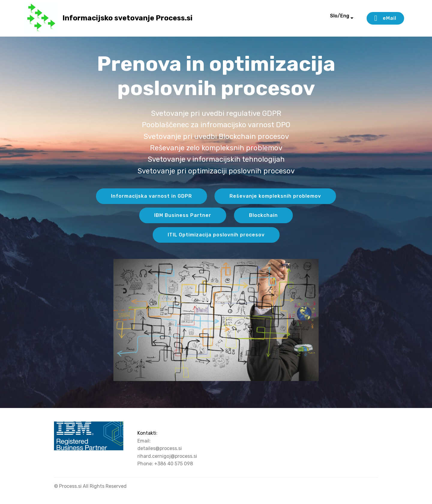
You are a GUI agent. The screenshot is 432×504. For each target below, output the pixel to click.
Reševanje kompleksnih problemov (275, 196)
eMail (385, 18)
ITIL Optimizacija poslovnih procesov (216, 235)
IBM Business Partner (183, 215)
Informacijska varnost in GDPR (151, 196)
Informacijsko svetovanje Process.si (127, 18)
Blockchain (263, 215)
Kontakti (147, 433)
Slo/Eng (331, 18)
